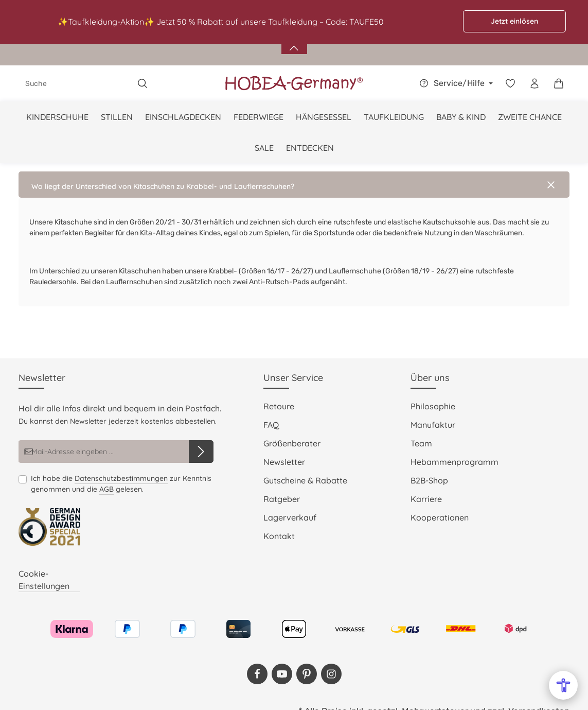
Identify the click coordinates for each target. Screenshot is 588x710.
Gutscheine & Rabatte (305, 480)
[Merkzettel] (510, 84)
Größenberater (292, 443)
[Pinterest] (307, 674)
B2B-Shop (429, 480)
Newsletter (284, 462)
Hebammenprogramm (455, 462)
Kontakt (279, 536)
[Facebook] (257, 674)
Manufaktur (433, 425)
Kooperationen (440, 517)
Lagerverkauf (290, 517)
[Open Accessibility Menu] (563, 685)
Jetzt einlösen (514, 21)
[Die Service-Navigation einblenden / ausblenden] (455, 83)
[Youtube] (282, 674)
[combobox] (75, 83)
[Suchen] (143, 83)
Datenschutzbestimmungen (121, 478)
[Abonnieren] (201, 452)
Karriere (426, 499)
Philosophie (433, 406)
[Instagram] (331, 674)
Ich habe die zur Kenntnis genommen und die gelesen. (121, 484)
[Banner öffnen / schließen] (294, 42)
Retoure (279, 406)
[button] (294, 185)
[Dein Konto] (534, 84)
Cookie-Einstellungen (44, 580)
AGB (106, 489)
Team (421, 443)
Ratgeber (282, 499)
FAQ (271, 425)
